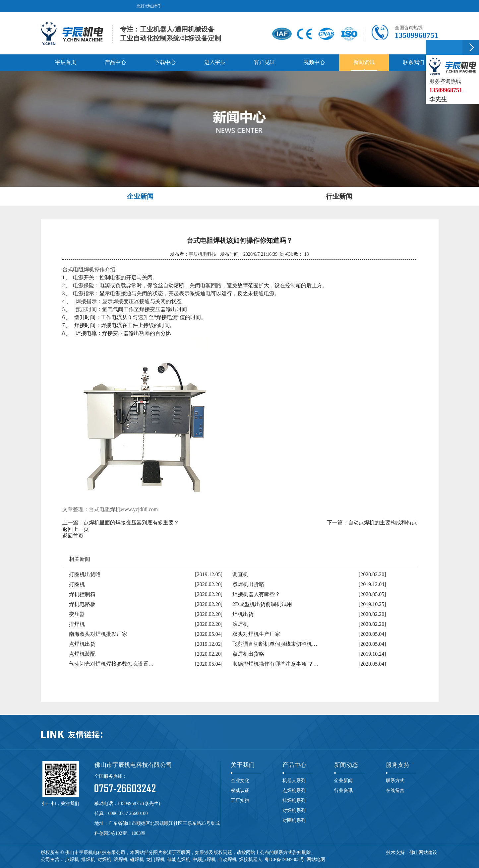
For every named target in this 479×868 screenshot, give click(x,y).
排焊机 (77, 624)
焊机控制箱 (82, 594)
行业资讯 (343, 791)
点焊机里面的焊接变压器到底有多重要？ (131, 523)
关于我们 (243, 765)
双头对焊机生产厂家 (256, 634)
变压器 (77, 614)
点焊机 (72, 860)
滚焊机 (240, 624)
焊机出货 (243, 614)
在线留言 (395, 791)
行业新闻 (339, 196)
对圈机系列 (294, 820)
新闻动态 (346, 765)
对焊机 (104, 860)
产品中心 (294, 765)
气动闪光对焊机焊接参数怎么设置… (111, 664)
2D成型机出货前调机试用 (262, 604)
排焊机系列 (294, 801)
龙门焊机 (155, 860)
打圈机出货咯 (85, 574)
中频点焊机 (204, 860)
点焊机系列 (294, 791)
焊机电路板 (82, 604)
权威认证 (240, 791)
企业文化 (240, 781)
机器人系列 (294, 781)
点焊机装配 (82, 654)
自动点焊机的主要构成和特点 (383, 523)
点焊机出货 (82, 644)
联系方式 (395, 781)
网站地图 (316, 860)
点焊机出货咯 (248, 584)
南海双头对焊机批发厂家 (98, 634)
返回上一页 (76, 529)
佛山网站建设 (423, 853)
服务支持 (398, 765)
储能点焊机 (179, 860)
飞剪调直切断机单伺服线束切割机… (275, 644)
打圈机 (77, 584)
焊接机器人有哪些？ (256, 594)
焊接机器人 (251, 860)
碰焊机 (137, 860)
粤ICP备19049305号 (284, 860)
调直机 (240, 574)
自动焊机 (227, 860)
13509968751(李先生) (139, 803)
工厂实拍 (240, 801)
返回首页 (73, 536)
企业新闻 (140, 196)
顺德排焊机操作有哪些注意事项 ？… (275, 664)
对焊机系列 (294, 810)
